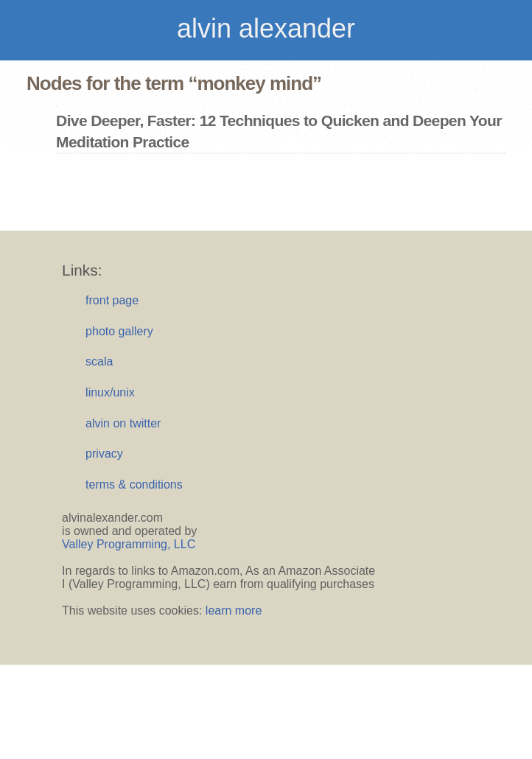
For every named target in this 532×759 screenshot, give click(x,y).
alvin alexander (266, 28)
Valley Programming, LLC (129, 544)
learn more (234, 611)
